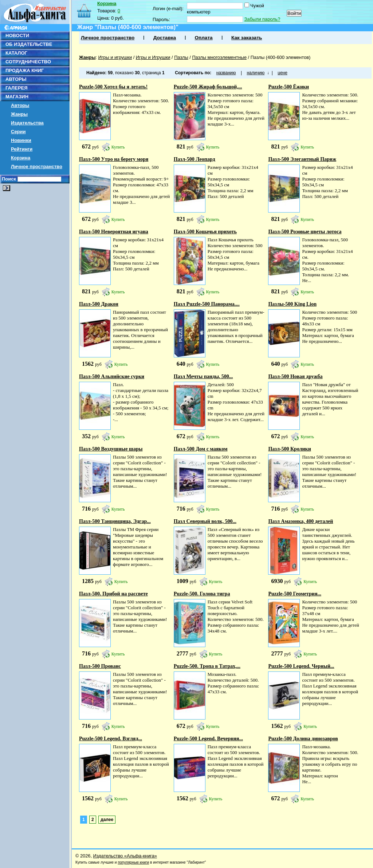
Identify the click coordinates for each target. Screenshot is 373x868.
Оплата (203, 38)
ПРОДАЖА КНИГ (25, 70)
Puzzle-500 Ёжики (288, 87)
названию (226, 73)
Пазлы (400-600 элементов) (281, 57)
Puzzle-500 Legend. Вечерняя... (208, 739)
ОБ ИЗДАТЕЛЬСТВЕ (29, 44)
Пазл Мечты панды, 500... (203, 376)
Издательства (27, 123)
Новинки (21, 140)
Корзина (21, 158)
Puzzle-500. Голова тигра (202, 594)
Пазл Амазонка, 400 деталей (301, 521)
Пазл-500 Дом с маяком (201, 449)
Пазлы (181, 57)
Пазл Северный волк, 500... (205, 521)
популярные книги (133, 862)
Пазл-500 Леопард (195, 159)
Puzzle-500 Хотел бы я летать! (113, 87)
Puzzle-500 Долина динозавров (303, 739)
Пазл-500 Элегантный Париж (302, 159)
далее (107, 820)
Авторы (20, 105)
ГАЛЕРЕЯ (17, 88)
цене (282, 73)
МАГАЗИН (17, 97)
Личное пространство (37, 167)
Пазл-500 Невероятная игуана (114, 232)
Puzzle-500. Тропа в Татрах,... (207, 666)
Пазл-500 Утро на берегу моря (114, 159)
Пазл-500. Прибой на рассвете (113, 594)
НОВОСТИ (17, 35)
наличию (256, 73)
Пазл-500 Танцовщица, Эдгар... (115, 521)
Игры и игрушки (115, 57)
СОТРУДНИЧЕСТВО (28, 62)
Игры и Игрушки (153, 57)
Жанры (19, 114)
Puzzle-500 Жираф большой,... (208, 87)
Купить (118, 147)
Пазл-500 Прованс (100, 666)
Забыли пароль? (262, 19)
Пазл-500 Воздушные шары (111, 449)
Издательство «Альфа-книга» (125, 856)
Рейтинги (22, 149)
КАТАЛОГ (16, 53)
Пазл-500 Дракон (99, 304)
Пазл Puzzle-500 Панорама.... (207, 304)
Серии (18, 132)
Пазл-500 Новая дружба (295, 376)
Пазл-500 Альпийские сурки (112, 376)
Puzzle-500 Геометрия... (295, 594)
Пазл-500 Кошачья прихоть (205, 232)
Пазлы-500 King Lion (292, 304)
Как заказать (247, 38)
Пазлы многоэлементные (219, 57)
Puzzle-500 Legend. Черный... (301, 666)
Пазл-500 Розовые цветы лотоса (305, 232)
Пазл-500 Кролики (289, 449)
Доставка (165, 38)
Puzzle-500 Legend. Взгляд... (111, 739)
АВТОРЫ (16, 79)
